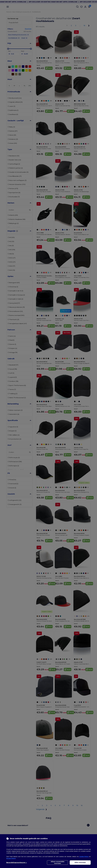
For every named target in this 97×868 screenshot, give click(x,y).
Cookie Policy (84, 857)
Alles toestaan (80, 862)
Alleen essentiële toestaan (58, 862)
